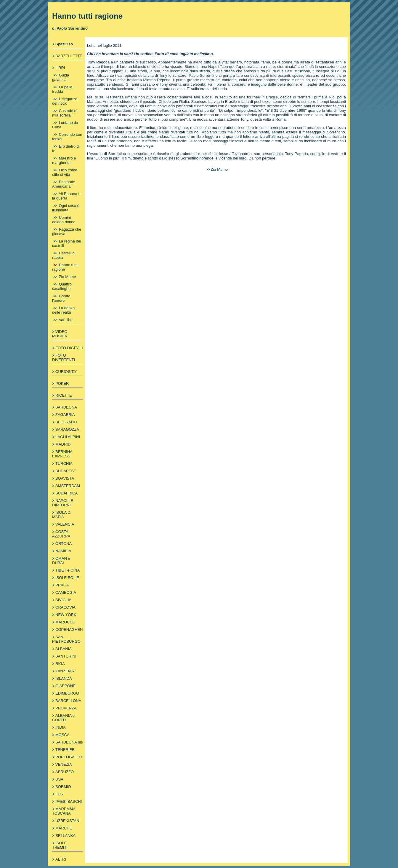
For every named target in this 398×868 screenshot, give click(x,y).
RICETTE (64, 395)
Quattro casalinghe (62, 286)
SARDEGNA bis (69, 742)
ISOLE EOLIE (67, 578)
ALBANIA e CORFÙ (63, 718)
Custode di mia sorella (65, 113)
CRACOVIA (65, 607)
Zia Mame (68, 277)
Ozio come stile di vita (65, 172)
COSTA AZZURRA (61, 534)
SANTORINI (66, 656)
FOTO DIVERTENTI (64, 358)
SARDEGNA (66, 407)
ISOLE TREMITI (60, 845)
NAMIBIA (63, 551)
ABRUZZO (65, 772)
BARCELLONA (68, 701)
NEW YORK (66, 615)
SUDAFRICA (66, 493)
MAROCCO (65, 622)
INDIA (61, 727)
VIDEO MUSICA (60, 334)
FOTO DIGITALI (69, 348)
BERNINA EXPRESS (62, 454)
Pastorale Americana (64, 184)
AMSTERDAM (68, 486)
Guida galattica (61, 77)
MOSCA (62, 735)
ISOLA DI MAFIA (62, 515)
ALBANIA (64, 649)
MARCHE (64, 828)
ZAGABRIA (65, 415)
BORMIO (63, 787)
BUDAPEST (66, 471)
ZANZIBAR (65, 671)
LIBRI (60, 68)
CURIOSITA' (66, 372)
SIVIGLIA (63, 600)
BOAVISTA (65, 478)
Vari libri (66, 320)
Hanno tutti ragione (65, 267)
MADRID (63, 444)
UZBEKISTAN (67, 821)
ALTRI (61, 859)
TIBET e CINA (68, 570)
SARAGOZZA (67, 429)
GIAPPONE (65, 686)
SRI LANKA (65, 836)
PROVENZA (66, 708)
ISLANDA (64, 678)
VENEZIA (64, 764)
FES (59, 794)
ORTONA (64, 544)
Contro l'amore (61, 298)
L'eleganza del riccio (65, 101)
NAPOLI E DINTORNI (63, 503)
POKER (62, 383)
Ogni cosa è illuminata (66, 208)
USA (59, 779)
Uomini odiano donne (64, 220)
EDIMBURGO (67, 693)
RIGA (60, 664)
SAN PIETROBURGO (66, 639)
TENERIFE (65, 750)
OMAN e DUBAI (61, 561)
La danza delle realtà (63, 310)
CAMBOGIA (66, 592)
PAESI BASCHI (69, 801)
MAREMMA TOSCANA (64, 811)
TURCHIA (64, 463)
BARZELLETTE (69, 56)
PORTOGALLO (69, 757)
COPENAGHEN (69, 630)
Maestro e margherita (64, 160)
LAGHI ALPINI (68, 437)
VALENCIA (65, 524)
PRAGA (62, 585)
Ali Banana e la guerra (66, 196)
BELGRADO (66, 422)
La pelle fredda (62, 89)
